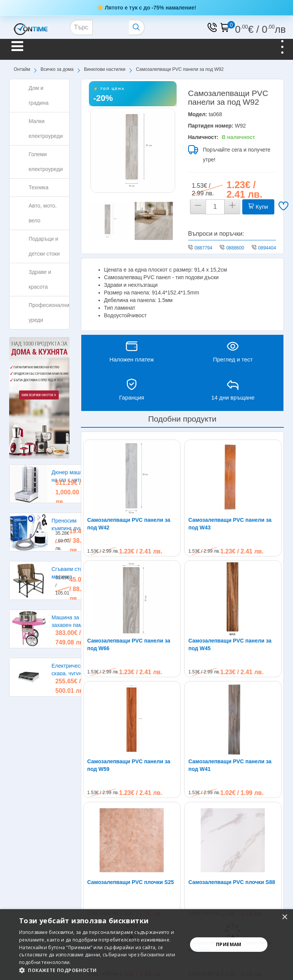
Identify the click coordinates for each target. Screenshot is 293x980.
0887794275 (207, 248)
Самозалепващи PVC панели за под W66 (129, 644)
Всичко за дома (57, 69)
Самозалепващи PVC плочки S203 (125, 794)
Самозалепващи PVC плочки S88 (232, 730)
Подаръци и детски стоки (44, 246)
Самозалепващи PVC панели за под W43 (230, 524)
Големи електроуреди (46, 162)
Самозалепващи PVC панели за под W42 (129, 524)
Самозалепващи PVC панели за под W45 (230, 644)
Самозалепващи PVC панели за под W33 (230, 794)
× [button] (284, 917)
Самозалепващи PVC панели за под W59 (129, 689)
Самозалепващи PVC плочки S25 (131, 730)
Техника (39, 187)
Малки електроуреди (46, 129)
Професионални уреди (49, 313)
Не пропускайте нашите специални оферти (80, 864)
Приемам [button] (229, 944)
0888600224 (239, 248)
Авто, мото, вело (43, 213)
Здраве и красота (40, 279)
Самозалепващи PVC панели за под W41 (230, 689)
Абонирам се (256, 866)
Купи (258, 207)
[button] (101, 970)
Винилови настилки (105, 69)
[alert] (146, 945)
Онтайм (22, 69)
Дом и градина (39, 95)
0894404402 (271, 248)
